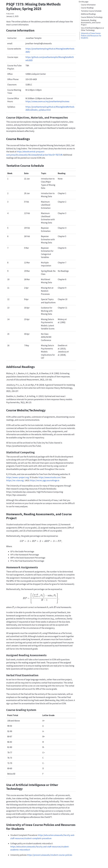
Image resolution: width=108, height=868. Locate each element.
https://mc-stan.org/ (15, 480)
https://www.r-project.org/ (18, 477)
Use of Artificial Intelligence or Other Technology (92, 29)
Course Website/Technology (92, 17)
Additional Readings (88, 14)
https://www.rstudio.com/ (50, 477)
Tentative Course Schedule (91, 11)
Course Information (88, 5)
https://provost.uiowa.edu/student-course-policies (50, 855)
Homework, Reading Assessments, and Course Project (91, 22)
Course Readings (87, 8)
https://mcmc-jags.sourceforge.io (45, 480)
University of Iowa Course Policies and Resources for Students (91, 36)
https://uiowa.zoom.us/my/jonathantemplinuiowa (47, 101)
